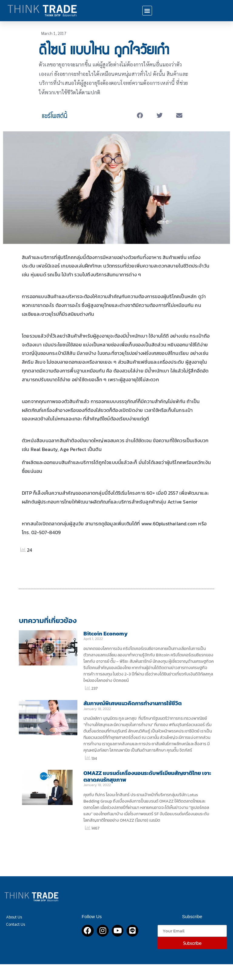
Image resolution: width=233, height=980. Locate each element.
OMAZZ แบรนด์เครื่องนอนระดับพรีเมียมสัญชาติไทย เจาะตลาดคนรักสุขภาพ (147, 776)
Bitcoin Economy (106, 633)
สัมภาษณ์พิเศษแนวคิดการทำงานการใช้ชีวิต (133, 703)
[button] (147, 11)
